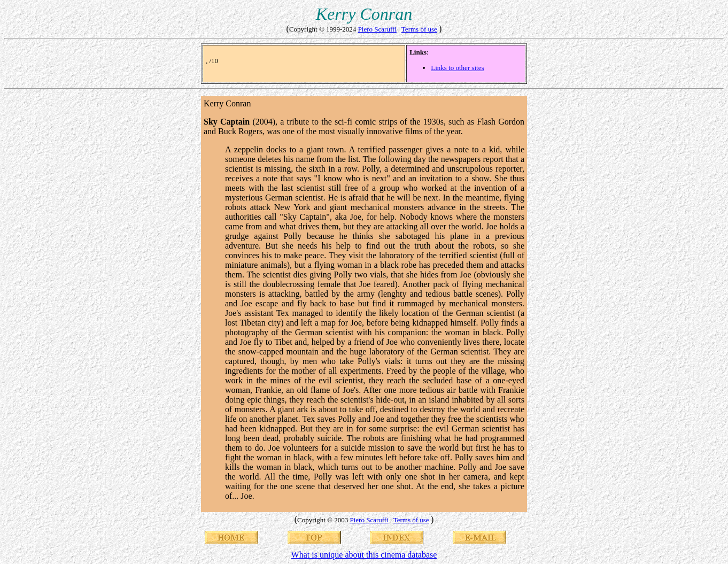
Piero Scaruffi (377, 29)
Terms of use (419, 29)
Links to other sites (457, 68)
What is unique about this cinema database (364, 555)
